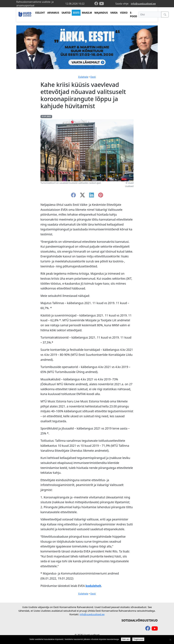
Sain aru (126, 639)
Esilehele (83, 77)
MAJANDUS (101, 13)
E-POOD (134, 15)
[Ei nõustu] (170, 640)
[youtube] (101, 4)
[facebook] (97, 4)
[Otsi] (150, 15)
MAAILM (87, 13)
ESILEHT (40, 13)
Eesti (93, 77)
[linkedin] (92, 196)
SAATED (66, 13)
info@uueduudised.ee (143, 4)
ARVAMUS (53, 13)
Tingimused (138, 639)
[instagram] (101, 196)
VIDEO (124, 13)
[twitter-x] (82, 196)
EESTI (76, 13)
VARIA (114, 13)
